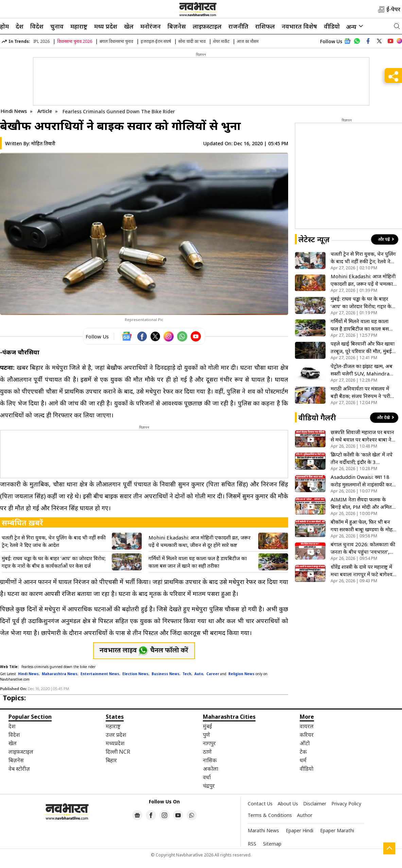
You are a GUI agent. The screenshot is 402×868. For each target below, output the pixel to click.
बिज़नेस (177, 26)
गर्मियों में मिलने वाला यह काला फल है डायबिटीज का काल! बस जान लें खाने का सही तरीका (198, 562)
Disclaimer (315, 804)
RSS (252, 844)
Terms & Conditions (270, 815)
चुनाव (57, 26)
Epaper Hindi (300, 830)
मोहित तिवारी (43, 143)
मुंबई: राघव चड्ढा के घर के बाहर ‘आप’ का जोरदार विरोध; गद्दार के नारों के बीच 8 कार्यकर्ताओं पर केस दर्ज (54, 562)
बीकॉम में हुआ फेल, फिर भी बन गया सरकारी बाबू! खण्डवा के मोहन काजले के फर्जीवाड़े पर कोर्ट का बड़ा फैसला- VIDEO (363, 526)
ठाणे (207, 752)
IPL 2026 (41, 41)
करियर (307, 735)
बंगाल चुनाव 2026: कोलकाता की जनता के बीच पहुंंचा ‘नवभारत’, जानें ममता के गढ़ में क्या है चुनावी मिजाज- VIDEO (363, 548)
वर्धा (207, 777)
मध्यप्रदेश (115, 743)
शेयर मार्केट (221, 41)
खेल (129, 26)
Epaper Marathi (337, 830)
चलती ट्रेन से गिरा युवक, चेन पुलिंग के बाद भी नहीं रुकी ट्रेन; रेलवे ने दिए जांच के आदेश (54, 541)
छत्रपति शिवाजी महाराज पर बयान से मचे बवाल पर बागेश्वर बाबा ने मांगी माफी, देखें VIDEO (362, 436)
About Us (288, 804)
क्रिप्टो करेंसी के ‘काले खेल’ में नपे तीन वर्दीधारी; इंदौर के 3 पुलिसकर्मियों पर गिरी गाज (362, 458)
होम (4, 26)
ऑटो (305, 743)
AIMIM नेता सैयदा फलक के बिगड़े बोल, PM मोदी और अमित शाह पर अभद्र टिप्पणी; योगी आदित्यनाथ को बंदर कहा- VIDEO (363, 503)
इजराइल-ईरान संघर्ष (156, 41)
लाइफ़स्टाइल (207, 26)
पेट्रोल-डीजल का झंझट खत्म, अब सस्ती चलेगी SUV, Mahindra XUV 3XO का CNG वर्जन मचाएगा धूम (362, 370)
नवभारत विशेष (299, 26)
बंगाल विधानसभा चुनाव (116, 41)
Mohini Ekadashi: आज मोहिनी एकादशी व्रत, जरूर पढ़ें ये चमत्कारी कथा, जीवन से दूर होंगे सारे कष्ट (199, 541)
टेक (303, 752)
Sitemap (272, 844)
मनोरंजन (151, 26)
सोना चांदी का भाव (192, 41)
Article (45, 111)
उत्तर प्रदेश (116, 735)
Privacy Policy (346, 804)
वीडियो (332, 26)
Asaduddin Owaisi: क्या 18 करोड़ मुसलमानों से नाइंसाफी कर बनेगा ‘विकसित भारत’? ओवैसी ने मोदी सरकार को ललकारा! (362, 481)
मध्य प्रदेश (106, 26)
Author (305, 815)
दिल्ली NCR (118, 752)
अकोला (211, 769)
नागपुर (209, 743)
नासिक (210, 760)
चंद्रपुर (209, 786)
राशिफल (265, 26)
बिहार (111, 760)
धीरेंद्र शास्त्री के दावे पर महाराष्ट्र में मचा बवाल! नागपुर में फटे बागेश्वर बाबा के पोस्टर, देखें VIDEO (363, 571)
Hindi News (14, 111)
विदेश (37, 26)
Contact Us (260, 804)
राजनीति (238, 26)
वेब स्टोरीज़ (19, 769)
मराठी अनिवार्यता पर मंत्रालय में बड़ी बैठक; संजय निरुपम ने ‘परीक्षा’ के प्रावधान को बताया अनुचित (363, 392)
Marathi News (263, 830)
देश (20, 26)
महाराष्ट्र (79, 26)
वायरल (307, 726)
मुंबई (207, 726)
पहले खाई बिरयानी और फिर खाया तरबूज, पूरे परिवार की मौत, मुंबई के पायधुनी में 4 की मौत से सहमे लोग (363, 347)
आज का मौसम (248, 41)
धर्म (303, 760)
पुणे (206, 735)
